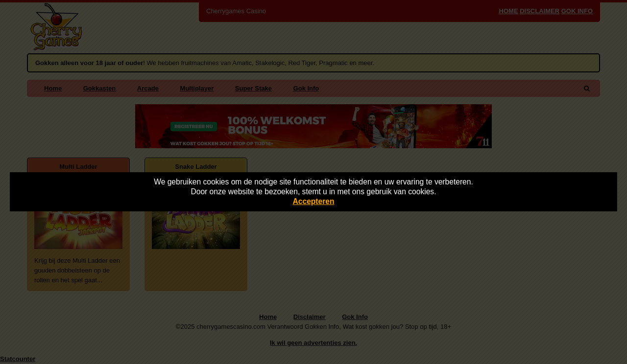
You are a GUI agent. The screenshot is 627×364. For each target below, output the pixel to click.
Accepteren (314, 201)
